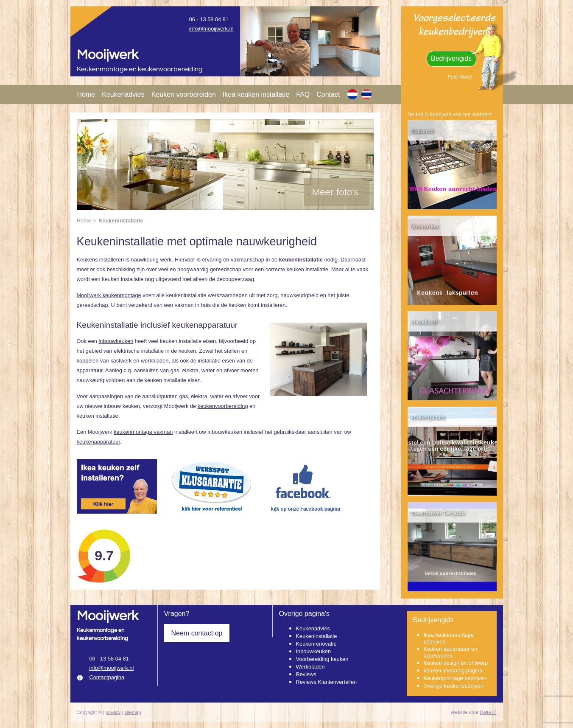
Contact (328, 94)
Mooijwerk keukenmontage (109, 295)
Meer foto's (335, 192)
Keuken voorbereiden (184, 94)
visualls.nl (424, 322)
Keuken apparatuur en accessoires (451, 652)
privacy (113, 712)
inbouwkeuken (116, 341)
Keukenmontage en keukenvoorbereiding (140, 69)
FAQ (303, 94)
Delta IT (488, 712)
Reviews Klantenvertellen (327, 682)
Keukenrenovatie (316, 644)
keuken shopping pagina (453, 670)
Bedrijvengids (451, 58)
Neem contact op (197, 633)
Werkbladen (310, 667)
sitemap (133, 712)
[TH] (366, 94)
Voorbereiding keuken (322, 659)
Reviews (306, 674)
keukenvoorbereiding (223, 406)
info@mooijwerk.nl (211, 29)
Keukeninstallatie (317, 636)
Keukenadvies (123, 94)
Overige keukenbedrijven (454, 686)
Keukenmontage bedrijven (455, 678)
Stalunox (422, 131)
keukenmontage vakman (143, 432)
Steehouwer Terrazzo (438, 513)
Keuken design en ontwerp (456, 663)
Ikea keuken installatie (256, 94)
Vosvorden (425, 226)
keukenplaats (428, 417)
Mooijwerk (108, 55)
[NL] (352, 94)
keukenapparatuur (98, 442)
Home (86, 94)
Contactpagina (107, 677)
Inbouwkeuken (314, 651)
